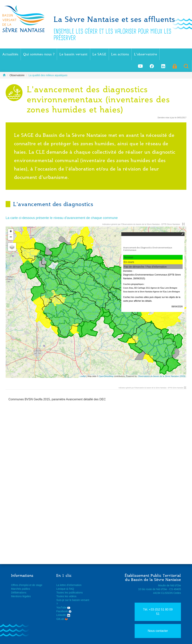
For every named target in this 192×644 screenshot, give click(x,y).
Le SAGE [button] (99, 54)
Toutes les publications (69, 593)
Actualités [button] (10, 54)
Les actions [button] (120, 54)
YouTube (63, 608)
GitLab (62, 619)
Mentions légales (21, 596)
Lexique (61, 589)
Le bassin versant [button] (73, 54)
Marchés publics (21, 589)
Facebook (64, 611)
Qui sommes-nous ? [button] (39, 54)
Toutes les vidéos (66, 596)
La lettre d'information (69, 585)
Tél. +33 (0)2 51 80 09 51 (158, 612)
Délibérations (19, 593)
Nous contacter (158, 631)
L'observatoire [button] (146, 54)
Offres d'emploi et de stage (27, 585)
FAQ (71, 589)
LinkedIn (63, 615)
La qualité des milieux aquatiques (48, 75)
